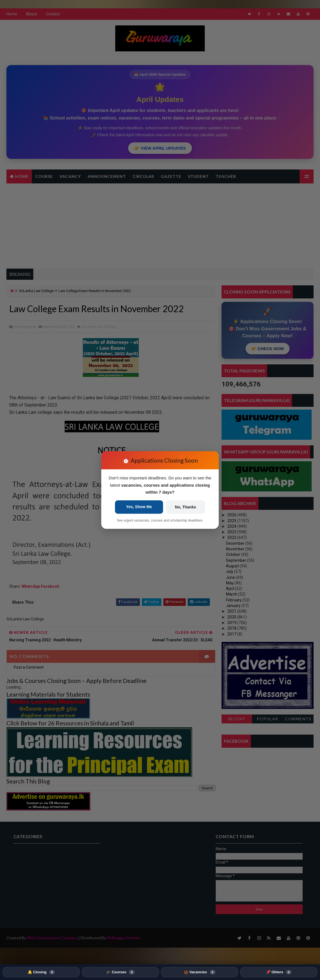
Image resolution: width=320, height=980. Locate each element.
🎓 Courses (120, 972)
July (230, 572)
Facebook (50, 586)
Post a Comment (29, 667)
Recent (237, 719)
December (236, 543)
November (236, 549)
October (234, 554)
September (237, 560)
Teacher (226, 176)
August (233, 566)
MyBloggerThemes (124, 938)
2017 (232, 634)
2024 (232, 526)
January (234, 606)
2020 (232, 617)
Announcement (107, 176)
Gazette (171, 176)
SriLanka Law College (36, 291)
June (231, 577)
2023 (232, 532)
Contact (53, 14)
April (230, 589)
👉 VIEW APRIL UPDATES (160, 148)
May (230, 583)
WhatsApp (31, 586)
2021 (232, 611)
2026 (232, 515)
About (31, 14)
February (234, 600)
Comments (298, 719)
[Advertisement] (160, 225)
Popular (268, 719)
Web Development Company (52, 938)
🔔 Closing (41, 972)
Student (198, 176)
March (232, 594)
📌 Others (279, 972)
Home (12, 14)
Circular (143, 176)
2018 (232, 628)
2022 (232, 537)
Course (44, 176)
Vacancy (70, 176)
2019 (232, 623)
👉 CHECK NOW (268, 349)
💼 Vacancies (199, 972)
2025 (232, 521)
